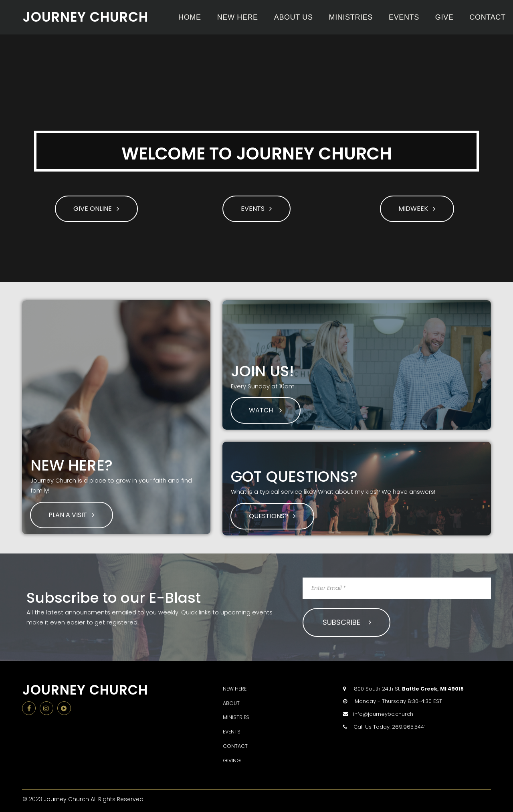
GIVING (232, 758)
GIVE (444, 17)
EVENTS (404, 17)
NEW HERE (238, 17)
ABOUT (231, 700)
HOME (190, 17)
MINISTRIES (351, 17)
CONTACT (487, 17)
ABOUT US (294, 17)
